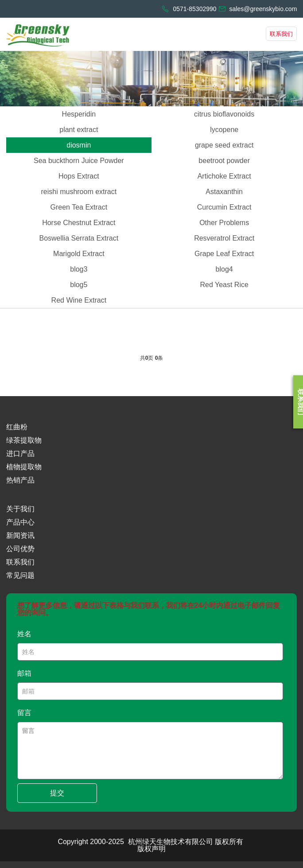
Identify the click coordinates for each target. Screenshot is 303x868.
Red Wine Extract (79, 300)
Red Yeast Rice (224, 285)
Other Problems (224, 223)
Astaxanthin (224, 192)
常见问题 (20, 575)
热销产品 (20, 480)
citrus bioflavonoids (224, 114)
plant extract (79, 130)
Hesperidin (79, 114)
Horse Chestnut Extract (79, 223)
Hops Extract (79, 176)
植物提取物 (24, 467)
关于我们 (20, 509)
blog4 (224, 269)
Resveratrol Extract (224, 238)
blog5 (79, 285)
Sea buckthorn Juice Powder (79, 161)
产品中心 (20, 522)
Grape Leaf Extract (224, 254)
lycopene (224, 130)
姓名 (24, 634)
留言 (24, 713)
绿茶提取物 (24, 440)
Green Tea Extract (79, 207)
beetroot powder (224, 161)
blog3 (79, 269)
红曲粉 (17, 427)
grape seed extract (224, 145)
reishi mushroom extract (79, 192)
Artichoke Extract (224, 176)
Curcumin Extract (224, 207)
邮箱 (24, 673)
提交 (57, 793)
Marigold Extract (79, 254)
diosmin (79, 145)
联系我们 (281, 34)
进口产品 (20, 453)
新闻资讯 (20, 535)
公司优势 (20, 549)
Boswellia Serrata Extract (79, 238)
